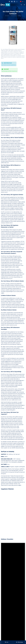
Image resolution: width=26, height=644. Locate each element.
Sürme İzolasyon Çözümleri (16, 16)
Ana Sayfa (7, 16)
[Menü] (24, 5)
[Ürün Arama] (21, 5)
